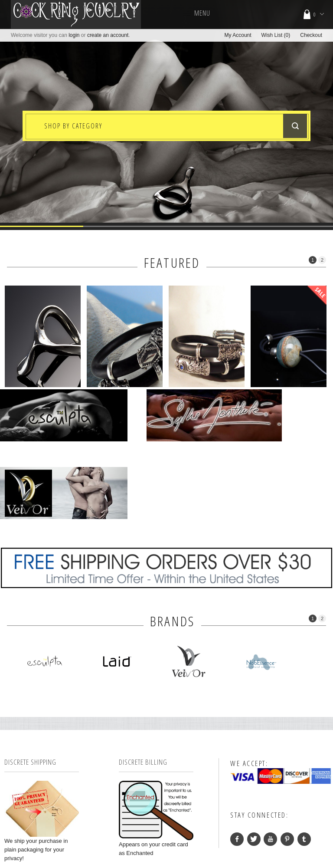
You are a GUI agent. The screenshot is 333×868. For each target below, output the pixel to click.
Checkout (311, 35)
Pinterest (287, 750)
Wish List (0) (276, 35)
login (74, 35)
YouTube (270, 750)
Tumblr (304, 750)
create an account (108, 35)
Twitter (254, 750)
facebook (237, 750)
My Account (238, 35)
